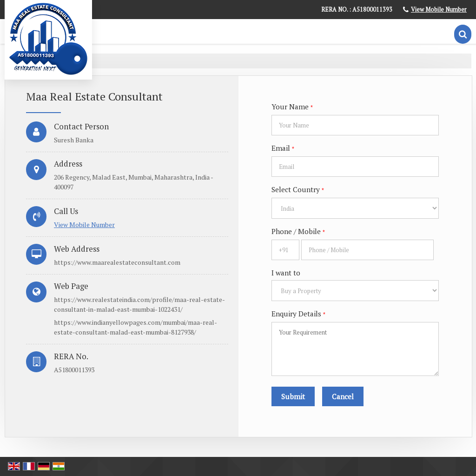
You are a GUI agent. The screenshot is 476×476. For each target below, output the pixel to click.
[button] (439, 10)
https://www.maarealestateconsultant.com (117, 262)
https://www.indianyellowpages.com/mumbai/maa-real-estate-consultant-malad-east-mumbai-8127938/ (136, 327)
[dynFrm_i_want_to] (355, 291)
